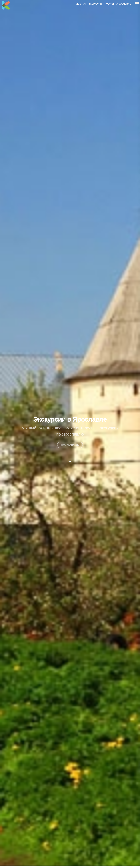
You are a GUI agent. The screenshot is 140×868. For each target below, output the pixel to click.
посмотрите (70, 445)
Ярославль (124, 3)
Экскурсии (95, 3)
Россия (109, 3)
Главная (80, 3)
